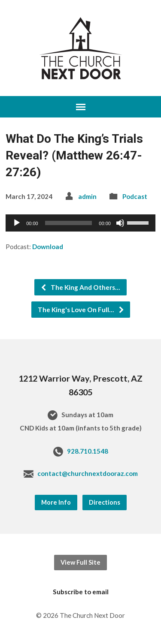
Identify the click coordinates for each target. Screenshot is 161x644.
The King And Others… (80, 287)
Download (48, 247)
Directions (105, 502)
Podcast (135, 196)
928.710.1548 (88, 451)
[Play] (17, 223)
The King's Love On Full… (81, 310)
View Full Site (80, 562)
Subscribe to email (81, 592)
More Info (56, 502)
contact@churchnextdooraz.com (88, 473)
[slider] (69, 223)
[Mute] (120, 223)
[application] (80, 223)
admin (87, 196)
